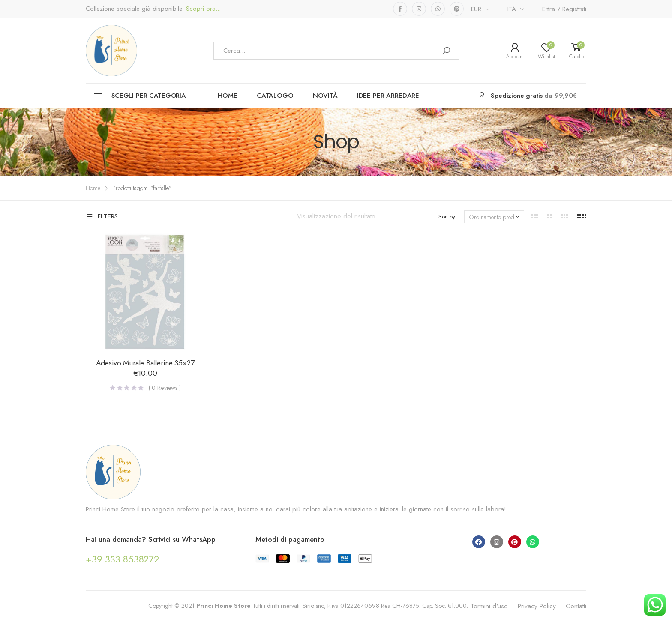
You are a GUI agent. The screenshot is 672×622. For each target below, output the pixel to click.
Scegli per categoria (139, 96)
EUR (476, 9)
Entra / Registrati (564, 9)
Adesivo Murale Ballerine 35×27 (145, 363)
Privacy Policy (537, 606)
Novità (325, 96)
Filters (102, 217)
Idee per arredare (388, 96)
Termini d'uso (489, 606)
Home (227, 96)
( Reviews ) (165, 388)
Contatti (576, 606)
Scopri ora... (202, 9)
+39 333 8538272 (122, 559)
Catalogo (275, 96)
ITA (512, 9)
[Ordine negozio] (494, 217)
